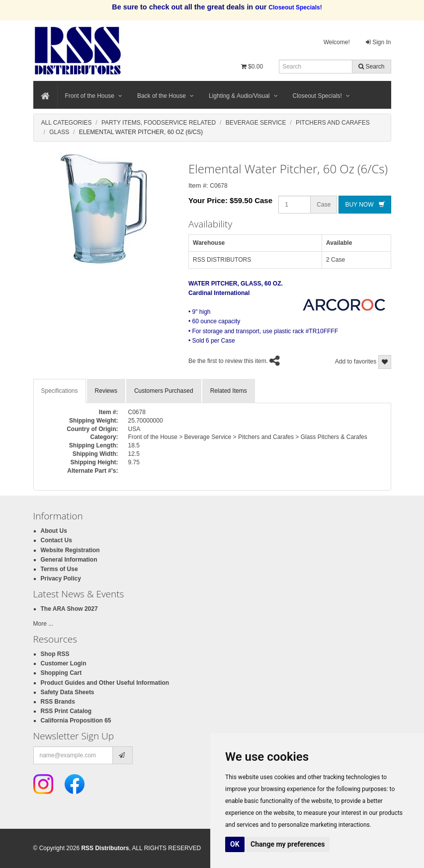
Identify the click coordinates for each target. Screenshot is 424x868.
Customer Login (64, 663)
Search (371, 67)
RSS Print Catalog (66, 711)
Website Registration (70, 550)
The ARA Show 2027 (69, 609)
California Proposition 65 (76, 721)
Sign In (379, 42)
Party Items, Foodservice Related (159, 123)
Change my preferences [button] (288, 844)
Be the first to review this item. (228, 361)
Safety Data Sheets (68, 692)
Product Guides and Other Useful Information (105, 683)
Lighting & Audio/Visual (243, 96)
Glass (59, 132)
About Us (54, 531)
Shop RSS (55, 654)
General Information (69, 560)
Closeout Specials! (321, 96)
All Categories (67, 123)
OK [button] (235, 844)
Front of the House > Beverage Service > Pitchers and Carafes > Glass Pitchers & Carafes (248, 437)
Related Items (229, 391)
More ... (43, 624)
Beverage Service (256, 123)
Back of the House (166, 96)
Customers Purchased (164, 391)
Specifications (60, 391)
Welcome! (337, 42)
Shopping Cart (61, 673)
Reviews (106, 391)
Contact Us (56, 540)
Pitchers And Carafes (333, 123)
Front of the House (94, 96)
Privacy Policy (61, 579)
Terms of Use (59, 569)
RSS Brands (58, 702)
